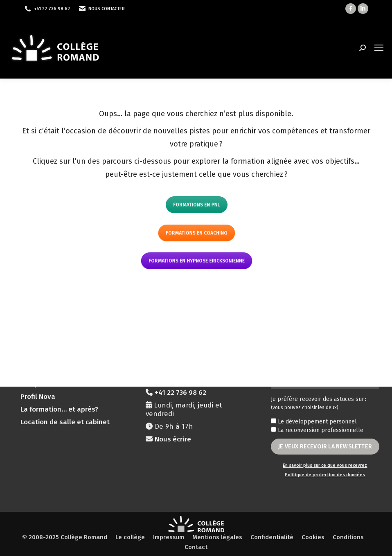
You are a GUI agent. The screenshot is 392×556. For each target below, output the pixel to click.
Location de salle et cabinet (65, 422)
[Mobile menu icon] (379, 48)
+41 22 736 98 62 (52, 9)
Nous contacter (107, 9)
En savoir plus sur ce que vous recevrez (325, 465)
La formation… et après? (59, 409)
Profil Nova (38, 397)
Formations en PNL (196, 205)
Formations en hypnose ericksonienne (196, 261)
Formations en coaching (196, 233)
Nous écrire (173, 439)
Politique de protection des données (325, 475)
